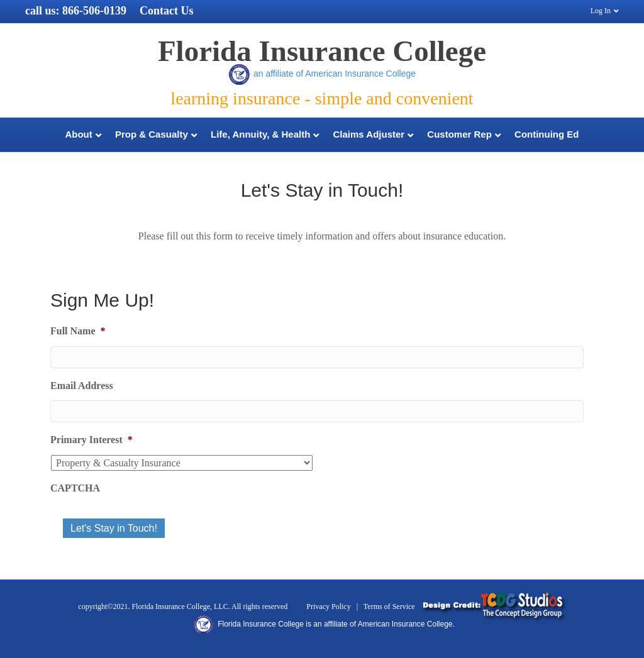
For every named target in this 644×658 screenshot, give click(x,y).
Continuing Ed (547, 134)
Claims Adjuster (369, 134)
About (78, 134)
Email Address (82, 386)
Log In (601, 11)
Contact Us (167, 11)
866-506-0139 (94, 11)
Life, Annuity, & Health (260, 134)
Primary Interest (92, 440)
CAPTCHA (75, 488)
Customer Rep (459, 134)
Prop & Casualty (152, 134)
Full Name (78, 331)
